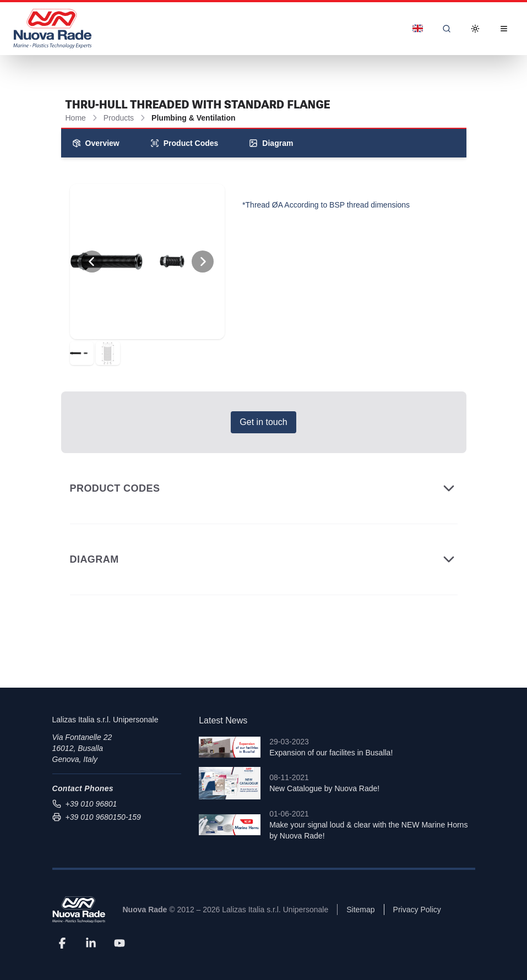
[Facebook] (62, 943)
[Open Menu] (504, 29)
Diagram (271, 143)
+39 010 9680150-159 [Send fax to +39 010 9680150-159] (97, 817)
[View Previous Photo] (92, 262)
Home (76, 118)
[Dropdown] (418, 29)
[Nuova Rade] (79, 910)
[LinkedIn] (91, 943)
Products (119, 118)
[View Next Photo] (203, 262)
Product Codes (184, 143)
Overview (96, 143)
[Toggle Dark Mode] (475, 29)
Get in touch (263, 422)
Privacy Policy (417, 910)
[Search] (447, 29)
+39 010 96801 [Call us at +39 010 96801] (85, 804)
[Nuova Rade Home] (52, 29)
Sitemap (360, 910)
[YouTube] (119, 943)
